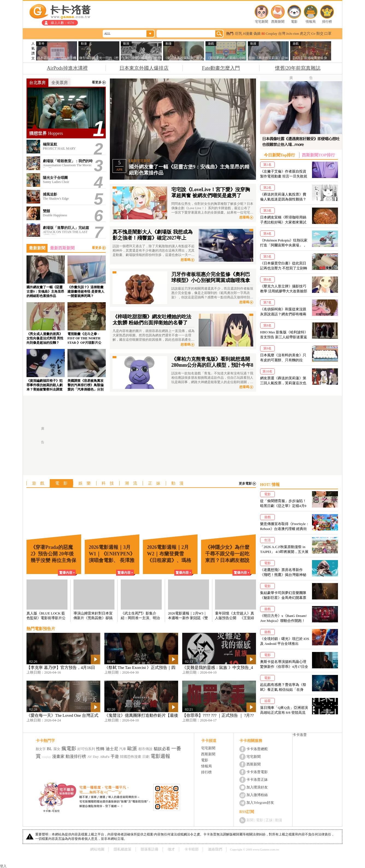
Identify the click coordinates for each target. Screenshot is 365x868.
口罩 (328, 34)
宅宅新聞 (261, 22)
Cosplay (271, 34)
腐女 (57, 749)
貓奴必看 (162, 749)
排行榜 (327, 22)
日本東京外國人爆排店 (144, 68)
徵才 (171, 849)
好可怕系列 (86, 749)
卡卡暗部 (192, 849)
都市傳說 (145, 749)
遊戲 (40, 483)
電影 (294, 22)
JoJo (289, 34)
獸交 (320, 34)
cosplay (46, 757)
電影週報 (160, 756)
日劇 (146, 757)
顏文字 (41, 749)
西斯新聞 (278, 22)
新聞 (250, 820)
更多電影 (245, 484)
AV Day (93, 757)
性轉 (100, 749)
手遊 (115, 756)
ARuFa (105, 757)
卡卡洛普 (300, 735)
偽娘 (257, 34)
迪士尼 (112, 749)
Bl (263, 34)
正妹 (156, 483)
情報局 (311, 22)
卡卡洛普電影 (257, 772)
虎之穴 (305, 34)
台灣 (282, 34)
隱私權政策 (123, 849)
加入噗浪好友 (257, 787)
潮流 (133, 483)
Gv (313, 34)
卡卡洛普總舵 (257, 749)
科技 (110, 483)
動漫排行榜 (76, 756)
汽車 (123, 749)
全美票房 (60, 83)
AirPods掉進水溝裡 (67, 68)
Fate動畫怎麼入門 (221, 68)
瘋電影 (69, 748)
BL (49, 749)
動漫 (179, 483)
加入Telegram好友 (260, 803)
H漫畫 (248, 34)
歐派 (132, 748)
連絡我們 (215, 849)
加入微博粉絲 (257, 795)
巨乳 (239, 34)
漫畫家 (58, 756)
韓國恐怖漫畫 (131, 757)
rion (296, 34)
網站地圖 (97, 849)
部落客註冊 (150, 849)
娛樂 (87, 483)
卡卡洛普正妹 (257, 780)
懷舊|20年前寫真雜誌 (298, 68)
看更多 (97, 82)
